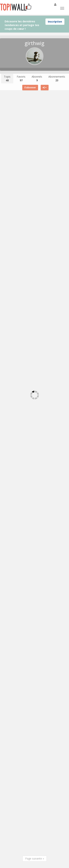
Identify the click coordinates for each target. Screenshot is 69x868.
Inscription (55, 22)
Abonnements (57, 78)
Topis (7, 78)
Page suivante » (35, 858)
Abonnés (37, 78)
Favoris (21, 78)
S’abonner (30, 87)
